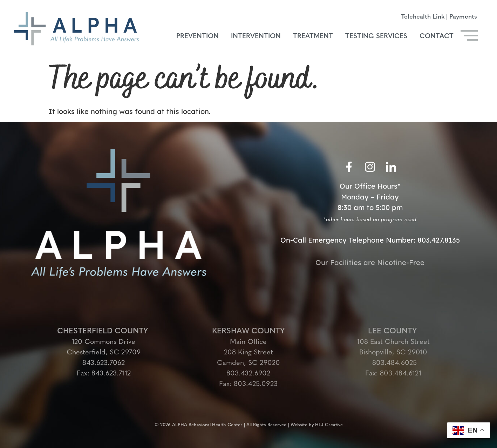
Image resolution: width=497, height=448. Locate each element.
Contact (437, 37)
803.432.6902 (248, 374)
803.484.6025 (393, 363)
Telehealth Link (423, 17)
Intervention (256, 37)
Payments (463, 17)
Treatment (313, 37)
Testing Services (376, 37)
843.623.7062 (104, 363)
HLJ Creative (329, 423)
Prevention (198, 37)
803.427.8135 (439, 240)
